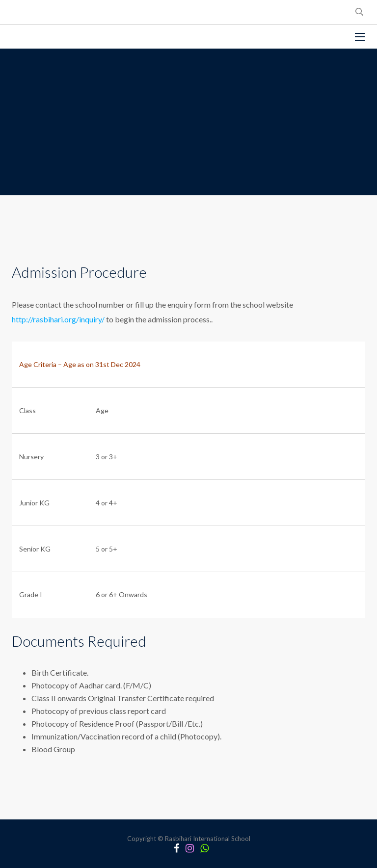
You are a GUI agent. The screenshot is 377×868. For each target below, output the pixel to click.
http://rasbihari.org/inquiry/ (59, 319)
